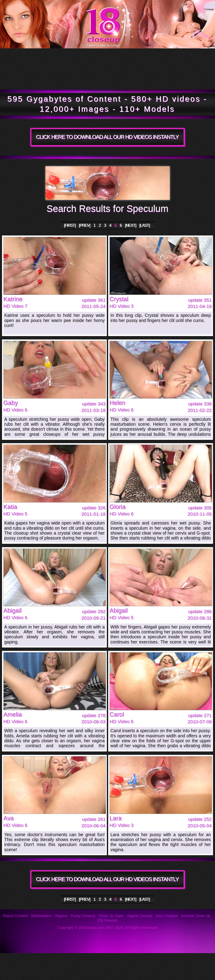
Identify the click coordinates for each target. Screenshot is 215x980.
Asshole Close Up (196, 916)
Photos (38, 960)
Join (149, 79)
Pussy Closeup (83, 916)
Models (179, 58)
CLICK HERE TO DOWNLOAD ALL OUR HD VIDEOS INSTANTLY (107, 137)
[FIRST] (70, 225)
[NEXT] (131, 225)
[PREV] (85, 225)
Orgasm (61, 916)
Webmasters (41, 916)
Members (42, 79)
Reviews (147, 960)
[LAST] (145, 225)
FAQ (100, 960)
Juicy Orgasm (167, 916)
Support (193, 960)
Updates (104, 58)
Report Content (15, 916)
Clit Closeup (108, 920)
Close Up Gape (111, 916)
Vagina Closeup (139, 916)
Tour (33, 58)
